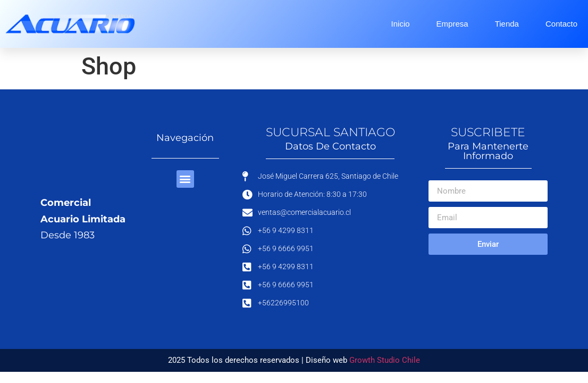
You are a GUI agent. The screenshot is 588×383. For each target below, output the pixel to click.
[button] (185, 179)
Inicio (401, 24)
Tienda (507, 24)
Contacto (561, 24)
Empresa (452, 24)
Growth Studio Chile (385, 360)
